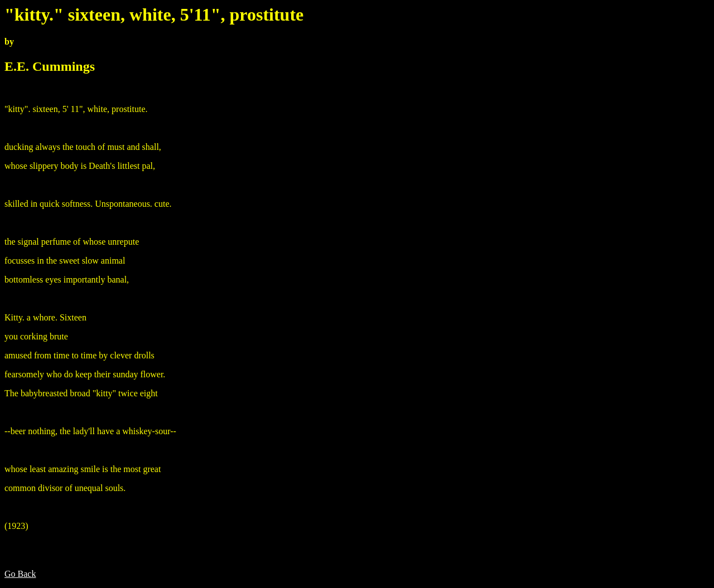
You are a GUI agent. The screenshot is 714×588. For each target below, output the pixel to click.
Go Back (20, 574)
